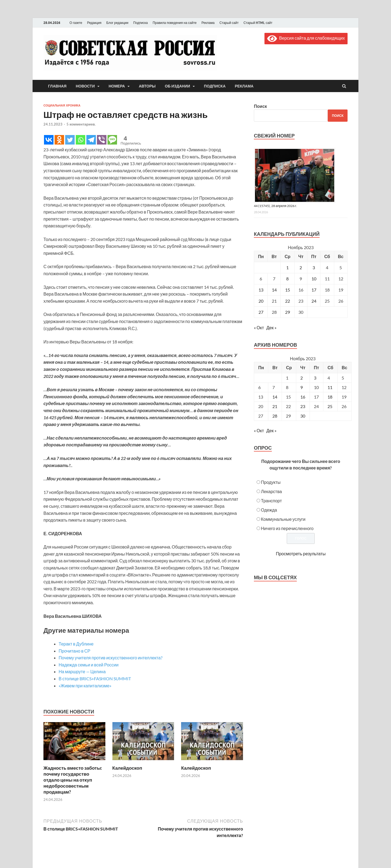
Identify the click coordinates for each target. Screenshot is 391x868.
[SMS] (112, 140)
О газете (76, 23)
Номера (117, 86)
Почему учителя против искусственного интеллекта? (111, 658)
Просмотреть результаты (301, 554)
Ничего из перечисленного (287, 528)
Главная (57, 86)
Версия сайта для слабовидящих (306, 38)
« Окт (259, 328)
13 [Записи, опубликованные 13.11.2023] (261, 290)
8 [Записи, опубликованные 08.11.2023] (287, 279)
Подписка (141, 23)
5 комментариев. (81, 124)
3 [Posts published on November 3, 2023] (315, 378)
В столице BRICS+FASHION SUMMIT (95, 679)
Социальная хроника (62, 105)
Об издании (177, 86)
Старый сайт (229, 23)
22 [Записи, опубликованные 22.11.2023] (288, 301)
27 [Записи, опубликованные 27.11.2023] (261, 312)
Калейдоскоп (127, 768)
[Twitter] (70, 140)
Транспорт (271, 501)
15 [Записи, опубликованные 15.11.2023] (288, 290)
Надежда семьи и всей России (89, 665)
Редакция (94, 23)
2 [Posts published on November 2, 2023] (302, 378)
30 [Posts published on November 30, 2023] (303, 416)
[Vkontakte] (49, 140)
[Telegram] (91, 140)
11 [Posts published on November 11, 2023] (330, 387)
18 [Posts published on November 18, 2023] (330, 397)
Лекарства (271, 491)
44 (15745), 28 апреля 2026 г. (275, 206)
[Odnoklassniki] (59, 140)
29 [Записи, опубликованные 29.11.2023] (288, 312)
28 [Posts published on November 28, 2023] (275, 416)
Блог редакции (117, 23)
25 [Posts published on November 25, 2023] (330, 406)
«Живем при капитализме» (85, 686)
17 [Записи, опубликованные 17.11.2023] (314, 290)
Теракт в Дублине (76, 644)
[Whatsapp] (81, 140)
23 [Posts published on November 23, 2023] (303, 406)
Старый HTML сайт (258, 23)
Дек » (271, 328)
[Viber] (102, 140)
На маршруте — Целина (82, 671)
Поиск (260, 106)
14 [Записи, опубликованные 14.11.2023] (274, 290)
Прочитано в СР (75, 651)
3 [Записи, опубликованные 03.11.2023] (314, 267)
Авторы (147, 86)
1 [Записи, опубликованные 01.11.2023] (287, 267)
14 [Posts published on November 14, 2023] (275, 397)
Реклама (208, 23)
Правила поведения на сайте (175, 23)
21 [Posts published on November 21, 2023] (275, 406)
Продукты (271, 482)
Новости (85, 86)
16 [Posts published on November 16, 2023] (303, 397)
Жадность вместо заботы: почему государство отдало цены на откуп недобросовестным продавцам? (73, 780)
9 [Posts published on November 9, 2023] (302, 387)
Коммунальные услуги (283, 519)
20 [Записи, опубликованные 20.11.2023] (261, 301)
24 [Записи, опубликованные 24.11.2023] (314, 301)
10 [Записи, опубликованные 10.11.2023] (314, 279)
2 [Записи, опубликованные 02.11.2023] (301, 267)
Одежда (269, 510)
